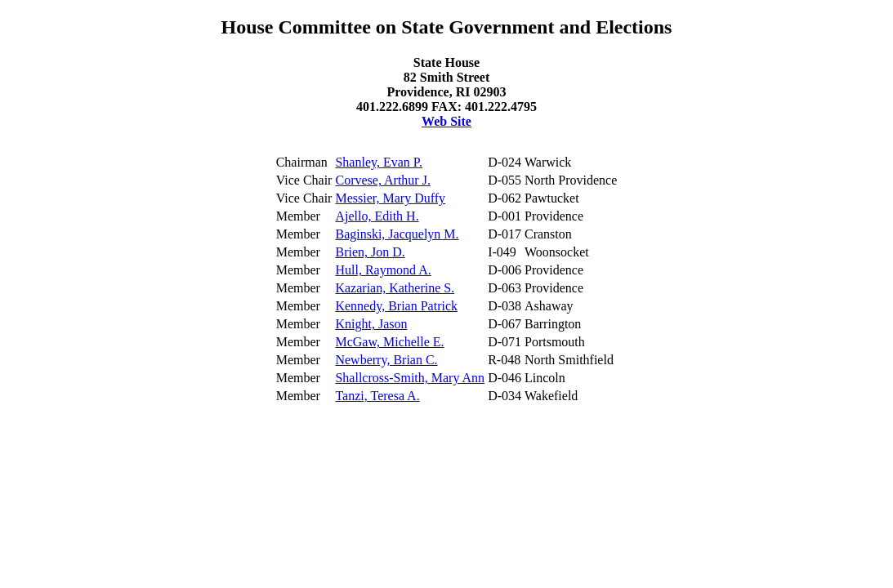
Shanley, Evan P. (379, 162)
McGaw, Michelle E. (389, 342)
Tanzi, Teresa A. (377, 396)
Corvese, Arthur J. (382, 180)
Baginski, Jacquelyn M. (397, 234)
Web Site (446, 121)
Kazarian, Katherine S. (395, 288)
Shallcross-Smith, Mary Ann (410, 378)
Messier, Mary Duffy (390, 198)
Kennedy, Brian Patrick (396, 306)
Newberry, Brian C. (386, 360)
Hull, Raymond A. (383, 270)
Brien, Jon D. (370, 252)
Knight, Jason (371, 324)
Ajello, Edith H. (377, 216)
